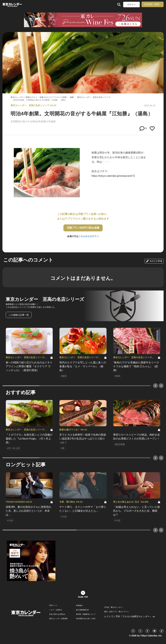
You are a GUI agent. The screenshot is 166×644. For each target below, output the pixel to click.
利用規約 (79, 606)
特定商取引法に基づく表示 (86, 619)
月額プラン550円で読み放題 (83, 228)
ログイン (131, 4)
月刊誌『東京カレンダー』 (114, 607)
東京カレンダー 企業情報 (58, 619)
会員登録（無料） (153, 4)
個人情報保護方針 (83, 610)
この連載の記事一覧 (19, 315)
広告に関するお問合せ (57, 614)
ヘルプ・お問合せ (56, 610)
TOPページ (53, 606)
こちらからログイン (89, 236)
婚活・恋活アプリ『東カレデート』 (117, 612)
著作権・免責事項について (86, 614)
